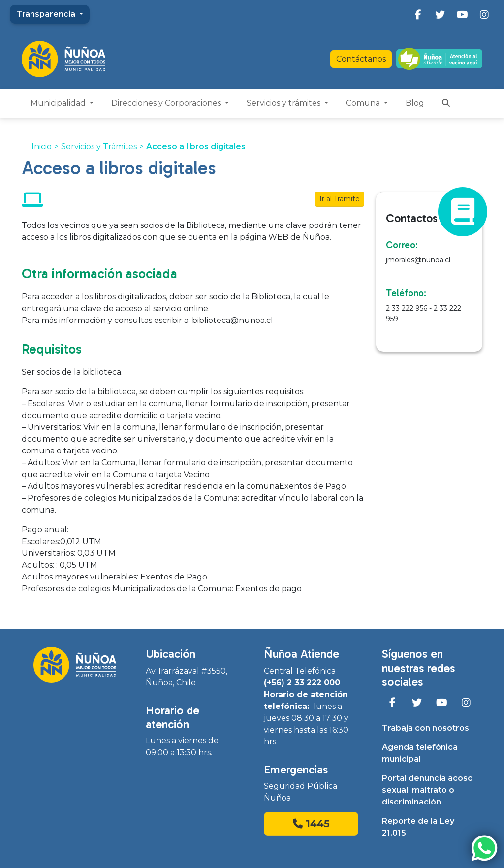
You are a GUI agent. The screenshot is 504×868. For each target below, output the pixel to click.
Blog (415, 103)
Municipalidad (59, 103)
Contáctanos (361, 59)
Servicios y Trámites (99, 146)
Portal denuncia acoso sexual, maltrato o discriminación (427, 790)
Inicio (42, 146)
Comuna (364, 103)
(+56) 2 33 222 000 (302, 683)
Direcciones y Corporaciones (167, 103)
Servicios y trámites (284, 103)
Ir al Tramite (340, 199)
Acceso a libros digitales (196, 146)
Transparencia (47, 14)
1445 (311, 824)
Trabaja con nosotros (425, 728)
